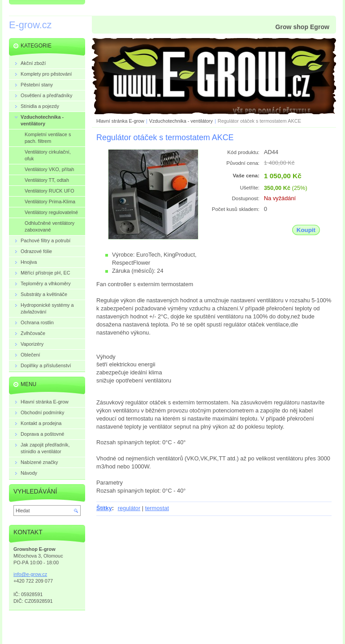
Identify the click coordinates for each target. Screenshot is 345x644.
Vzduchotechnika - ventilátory (181, 121)
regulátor (129, 508)
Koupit (306, 230)
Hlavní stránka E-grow (120, 121)
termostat (157, 508)
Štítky (104, 508)
